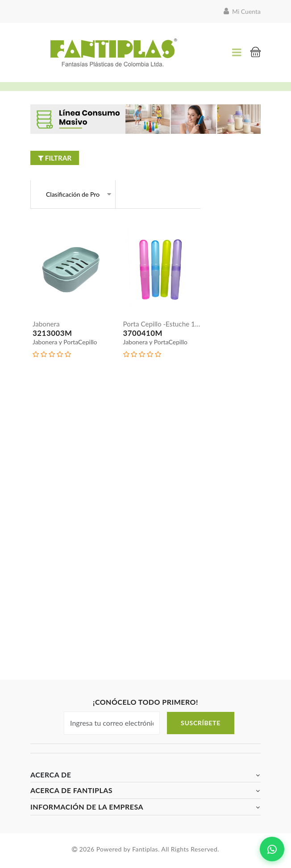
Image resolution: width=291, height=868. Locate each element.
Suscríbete (201, 725)
